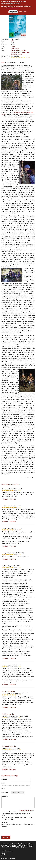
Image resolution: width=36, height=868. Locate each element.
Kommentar (5, 796)
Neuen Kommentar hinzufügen (11, 484)
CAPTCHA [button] (4, 822)
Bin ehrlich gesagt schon (8, 714)
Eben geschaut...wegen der (9, 746)
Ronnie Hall (19, 54)
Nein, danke (23, 12)
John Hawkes (22, 52)
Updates (3, 854)
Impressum (4, 852)
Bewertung (5, 792)
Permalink (5, 499)
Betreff (4, 788)
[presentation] (16, 831)
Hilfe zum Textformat (25, 810)
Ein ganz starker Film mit (8, 691)
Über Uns (4, 855)
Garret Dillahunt (16, 50)
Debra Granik (15, 49)
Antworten (12, 499)
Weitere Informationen (13, 8)
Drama (13, 47)
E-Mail (3, 783)
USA (12, 41)
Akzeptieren (13, 12)
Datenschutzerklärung (7, 851)
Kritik (3, 62)
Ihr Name (4, 779)
